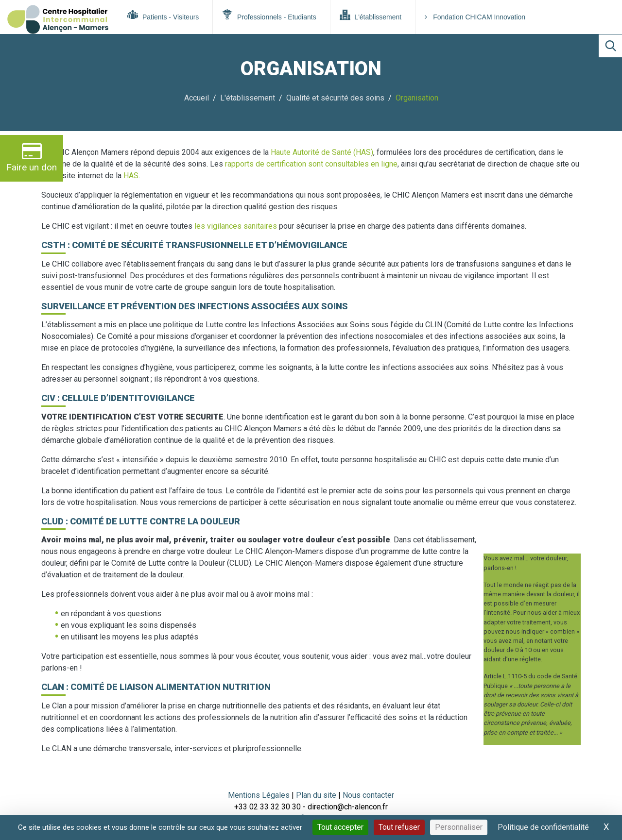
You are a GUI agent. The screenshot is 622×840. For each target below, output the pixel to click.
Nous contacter (368, 795)
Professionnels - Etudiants (269, 15)
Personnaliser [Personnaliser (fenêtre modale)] (459, 827)
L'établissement (371, 15)
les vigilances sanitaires (236, 226)
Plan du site (317, 795)
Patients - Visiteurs (163, 15)
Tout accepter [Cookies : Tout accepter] (340, 827)
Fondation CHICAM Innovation (475, 17)
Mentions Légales (259, 795)
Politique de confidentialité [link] (543, 827)
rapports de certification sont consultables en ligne (311, 164)
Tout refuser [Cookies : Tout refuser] (399, 827)
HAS (131, 176)
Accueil (197, 98)
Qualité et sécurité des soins (335, 98)
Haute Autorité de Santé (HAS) (322, 152)
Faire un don (32, 157)
